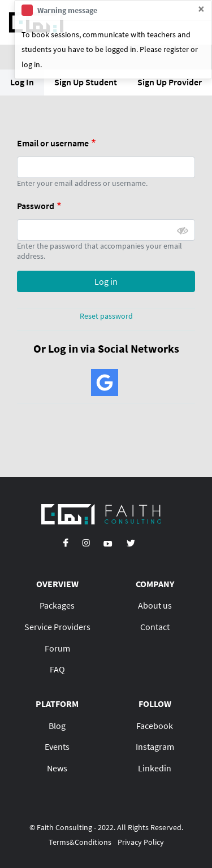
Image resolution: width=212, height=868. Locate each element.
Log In (22, 82)
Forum (57, 648)
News (57, 768)
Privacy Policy (141, 842)
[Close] (201, 9)
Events (57, 747)
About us (155, 605)
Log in (106, 281)
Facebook (155, 726)
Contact (155, 627)
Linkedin (155, 768)
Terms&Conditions (80, 842)
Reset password (106, 316)
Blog (57, 726)
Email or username (53, 143)
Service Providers (57, 627)
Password (36, 206)
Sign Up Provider (170, 82)
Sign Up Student (86, 82)
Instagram (155, 747)
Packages (57, 605)
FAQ (57, 669)
